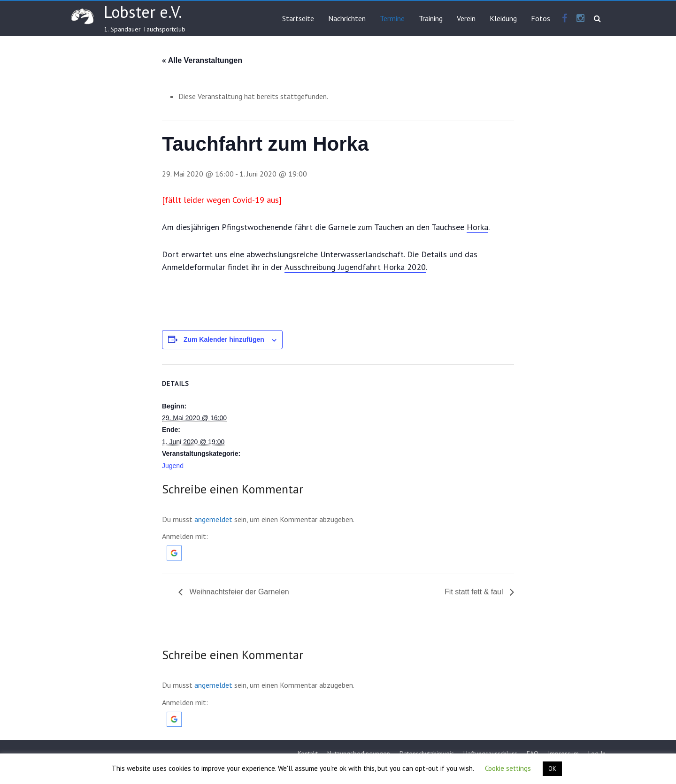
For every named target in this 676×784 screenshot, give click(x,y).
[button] (174, 550)
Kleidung (503, 18)
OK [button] (552, 769)
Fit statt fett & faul (475, 592)
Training (431, 18)
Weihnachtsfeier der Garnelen (238, 592)
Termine (392, 18)
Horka (477, 227)
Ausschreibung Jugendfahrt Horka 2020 (355, 267)
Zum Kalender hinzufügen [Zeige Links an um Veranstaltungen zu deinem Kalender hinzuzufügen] (224, 339)
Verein (466, 18)
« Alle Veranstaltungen (202, 60)
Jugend (173, 466)
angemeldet (213, 519)
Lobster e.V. (143, 12)
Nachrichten (347, 18)
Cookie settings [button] (508, 768)
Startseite (298, 18)
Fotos (541, 18)
